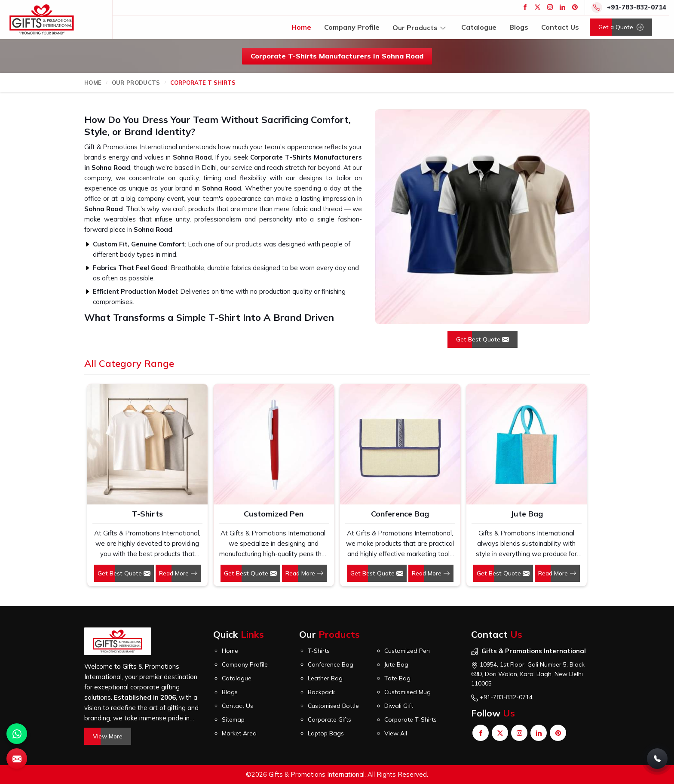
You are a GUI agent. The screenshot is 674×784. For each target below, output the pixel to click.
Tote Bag (397, 678)
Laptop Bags (326, 733)
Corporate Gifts (329, 719)
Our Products (420, 27)
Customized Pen (274, 514)
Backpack (321, 692)
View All (396, 733)
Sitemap (233, 719)
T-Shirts (147, 514)
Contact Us (560, 27)
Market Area (239, 733)
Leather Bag (325, 678)
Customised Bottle (333, 706)
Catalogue (479, 27)
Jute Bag (527, 514)
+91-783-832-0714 (637, 7)
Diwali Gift (399, 706)
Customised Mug (407, 692)
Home (301, 27)
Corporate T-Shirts (411, 719)
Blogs (519, 27)
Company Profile (352, 27)
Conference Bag (400, 514)
